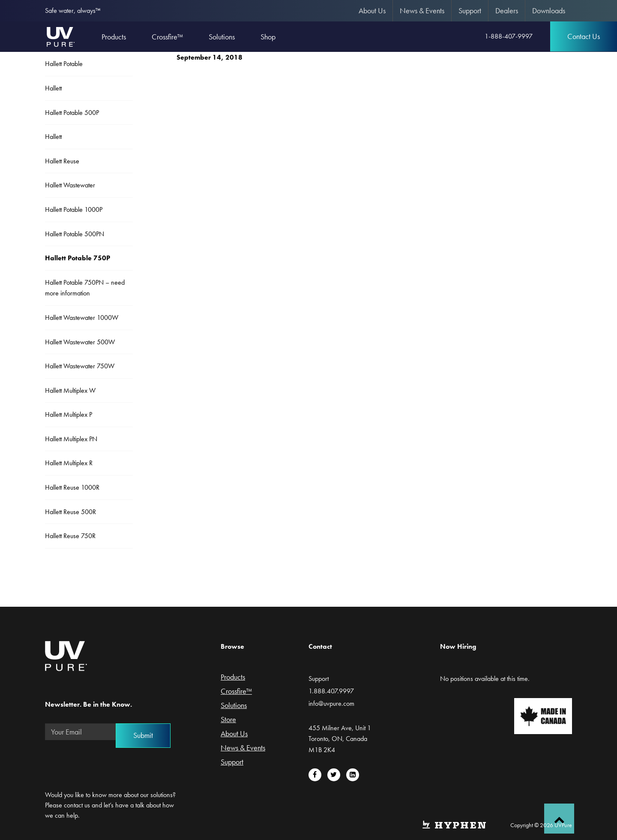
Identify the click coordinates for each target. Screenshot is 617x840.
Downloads (549, 11)
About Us (372, 11)
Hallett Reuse (62, 161)
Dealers (507, 11)
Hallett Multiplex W (70, 390)
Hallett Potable (64, 64)
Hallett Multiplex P (69, 414)
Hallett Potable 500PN (75, 234)
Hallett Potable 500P (72, 113)
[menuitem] (372, 11)
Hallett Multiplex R (69, 463)
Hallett (53, 88)
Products (233, 677)
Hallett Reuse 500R (70, 512)
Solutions (234, 706)
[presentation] (110, 764)
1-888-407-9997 (509, 36)
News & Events (422, 11)
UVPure (60, 36)
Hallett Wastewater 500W (80, 342)
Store (228, 720)
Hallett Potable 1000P (74, 209)
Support (470, 11)
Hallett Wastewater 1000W (82, 318)
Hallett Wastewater (70, 185)
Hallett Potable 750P (78, 258)
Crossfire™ (236, 692)
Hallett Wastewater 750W (80, 366)
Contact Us (584, 36)
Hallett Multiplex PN (71, 439)
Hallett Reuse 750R (70, 536)
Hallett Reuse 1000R (72, 487)
